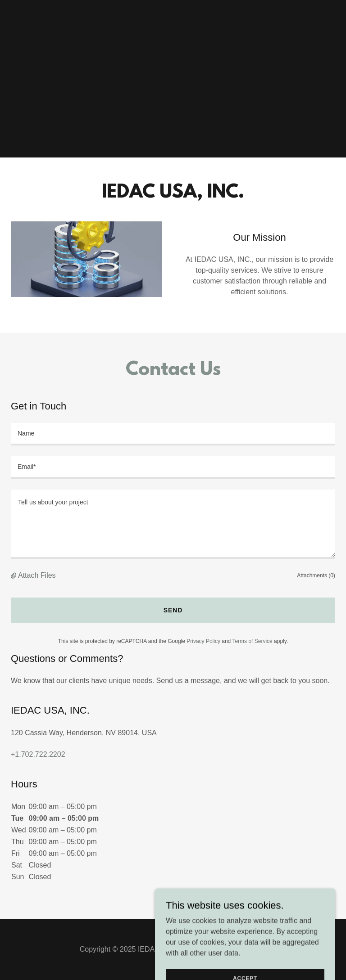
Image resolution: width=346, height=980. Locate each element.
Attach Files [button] (37, 575)
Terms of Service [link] (252, 641)
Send (173, 610)
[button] (14, 575)
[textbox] (173, 434)
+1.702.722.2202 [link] (38, 754)
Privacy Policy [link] (203, 641)
